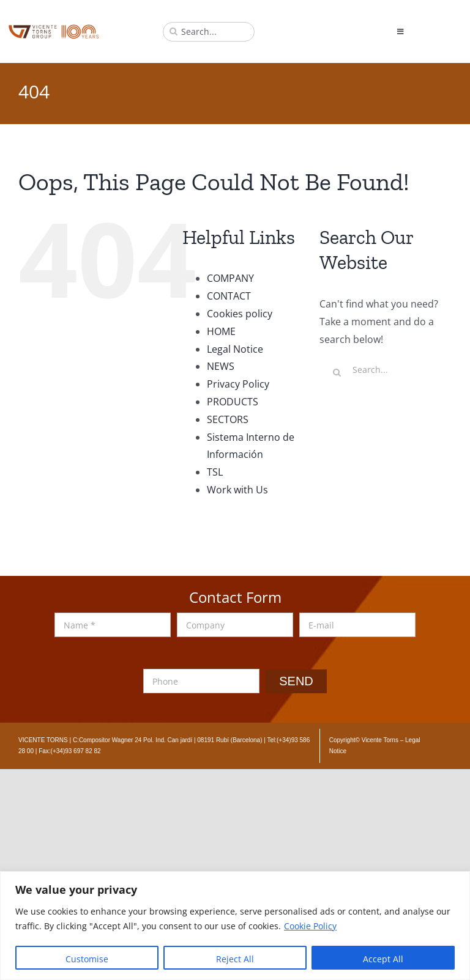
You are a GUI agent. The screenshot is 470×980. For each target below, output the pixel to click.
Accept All (383, 959)
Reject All (235, 959)
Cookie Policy (310, 926)
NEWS (221, 366)
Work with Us (237, 490)
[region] (235, 926)
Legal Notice (235, 349)
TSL (215, 472)
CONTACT (229, 296)
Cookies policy (240, 314)
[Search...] (209, 32)
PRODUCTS (233, 402)
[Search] (173, 32)
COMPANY (230, 278)
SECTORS (228, 419)
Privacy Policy (238, 384)
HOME (221, 331)
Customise (87, 959)
